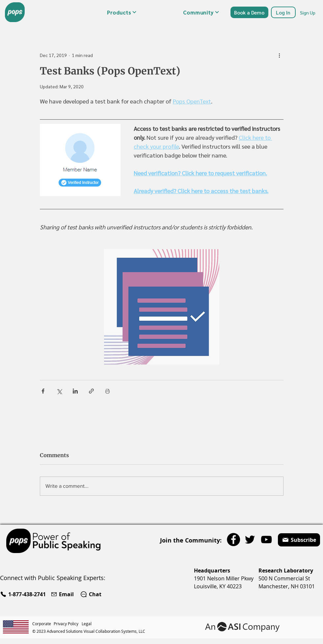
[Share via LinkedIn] (75, 391)
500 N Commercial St (284, 578)
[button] (122, 12)
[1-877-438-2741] (24, 594)
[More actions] (280, 55)
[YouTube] (266, 540)
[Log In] (283, 12)
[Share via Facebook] (43, 391)
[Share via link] (91, 391)
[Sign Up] (308, 12)
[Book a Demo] (249, 12)
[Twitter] (250, 540)
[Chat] (91, 594)
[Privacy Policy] (68, 624)
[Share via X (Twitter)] (59, 391)
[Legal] (87, 624)
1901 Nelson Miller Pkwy (224, 578)
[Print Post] (108, 391)
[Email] (63, 594)
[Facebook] (233, 540)
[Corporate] (43, 624)
